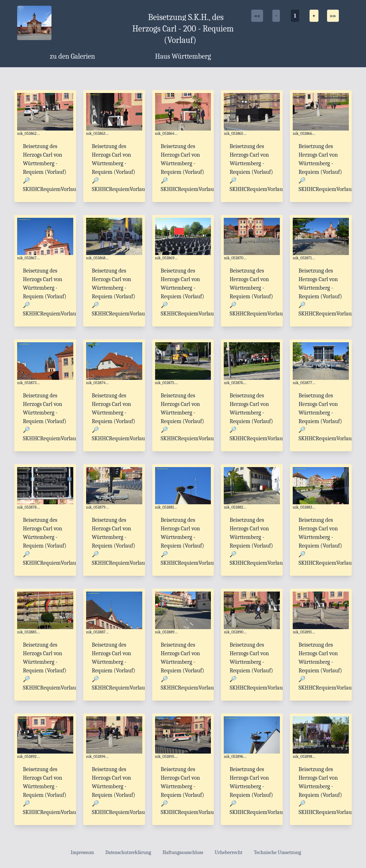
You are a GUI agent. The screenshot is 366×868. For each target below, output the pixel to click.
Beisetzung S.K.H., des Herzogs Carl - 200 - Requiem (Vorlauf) (183, 29)
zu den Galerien (72, 56)
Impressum (82, 852)
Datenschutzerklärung (128, 852)
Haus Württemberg (183, 56)
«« (257, 16)
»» (333, 16)
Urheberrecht (229, 852)
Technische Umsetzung (277, 852)
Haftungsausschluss (183, 852)
